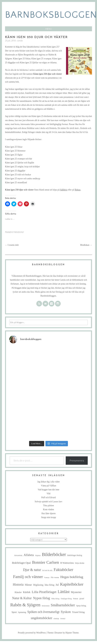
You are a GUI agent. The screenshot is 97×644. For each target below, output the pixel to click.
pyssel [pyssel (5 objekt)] (82, 599)
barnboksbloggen (51, 15)
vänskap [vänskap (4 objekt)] (56, 619)
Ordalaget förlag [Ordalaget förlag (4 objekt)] (66, 599)
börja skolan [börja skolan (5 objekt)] (80, 563)
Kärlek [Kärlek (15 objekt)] (27, 592)
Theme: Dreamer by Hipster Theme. (63, 633)
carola (20, 41)
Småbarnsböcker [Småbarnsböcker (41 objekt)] (63, 605)
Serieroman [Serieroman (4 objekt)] (46, 606)
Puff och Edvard (49, 497)
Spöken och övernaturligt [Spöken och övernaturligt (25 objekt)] (43, 612)
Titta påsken (48, 506)
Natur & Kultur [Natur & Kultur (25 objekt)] (22, 598)
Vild (48, 494)
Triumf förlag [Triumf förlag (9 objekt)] (78, 612)
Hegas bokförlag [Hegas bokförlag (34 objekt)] (72, 577)
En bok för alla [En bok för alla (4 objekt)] (47, 570)
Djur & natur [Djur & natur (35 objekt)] (32, 570)
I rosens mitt (12, 245)
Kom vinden (49, 509)
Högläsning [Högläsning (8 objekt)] (38, 585)
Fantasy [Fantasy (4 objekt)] (47, 577)
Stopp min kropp (48, 517)
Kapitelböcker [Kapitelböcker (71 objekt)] (72, 584)
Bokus (78, 190)
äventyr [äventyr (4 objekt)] (63, 619)
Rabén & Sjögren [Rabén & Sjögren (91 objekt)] (25, 605)
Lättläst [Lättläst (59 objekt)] (64, 592)
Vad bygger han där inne (48, 490)
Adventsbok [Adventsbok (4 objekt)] (18, 555)
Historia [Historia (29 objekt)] (18, 585)
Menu (49, 29)
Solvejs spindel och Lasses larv (48, 502)
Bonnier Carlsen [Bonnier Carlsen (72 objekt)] (46, 562)
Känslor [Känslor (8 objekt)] (18, 592)
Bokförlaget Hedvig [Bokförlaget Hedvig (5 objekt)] (75, 555)
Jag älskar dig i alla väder (48, 482)
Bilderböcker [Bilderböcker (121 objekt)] (54, 554)
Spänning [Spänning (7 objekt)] (22, 612)
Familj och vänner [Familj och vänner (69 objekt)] (28, 577)
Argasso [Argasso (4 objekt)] (38, 555)
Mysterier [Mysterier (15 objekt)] (76, 592)
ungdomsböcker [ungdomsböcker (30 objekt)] (42, 618)
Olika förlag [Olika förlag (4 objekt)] (55, 599)
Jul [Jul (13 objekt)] (57, 585)
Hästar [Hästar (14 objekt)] (28, 585)
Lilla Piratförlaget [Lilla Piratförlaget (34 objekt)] (44, 592)
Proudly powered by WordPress (32, 633)
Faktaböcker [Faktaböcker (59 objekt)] (63, 570)
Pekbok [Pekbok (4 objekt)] (76, 599)
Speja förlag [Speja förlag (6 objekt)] (81, 606)
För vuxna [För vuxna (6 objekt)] (55, 577)
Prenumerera (77, 460)
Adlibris (64, 190)
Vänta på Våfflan (49, 486)
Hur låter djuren (48, 513)
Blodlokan (86, 245)
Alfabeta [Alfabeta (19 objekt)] (29, 555)
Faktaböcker (19, 232)
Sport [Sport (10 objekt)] (14, 612)
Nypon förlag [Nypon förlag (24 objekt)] (41, 598)
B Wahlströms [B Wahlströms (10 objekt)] (67, 563)
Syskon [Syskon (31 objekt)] (66, 612)
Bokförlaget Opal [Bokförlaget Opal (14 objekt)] (21, 563)
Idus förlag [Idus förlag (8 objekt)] (49, 585)
